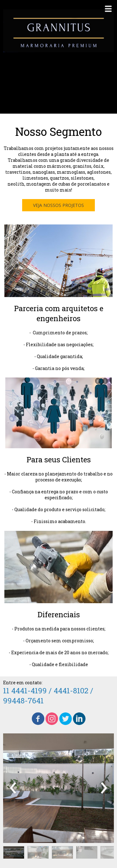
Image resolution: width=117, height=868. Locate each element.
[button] (58, 205)
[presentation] (13, 788)
